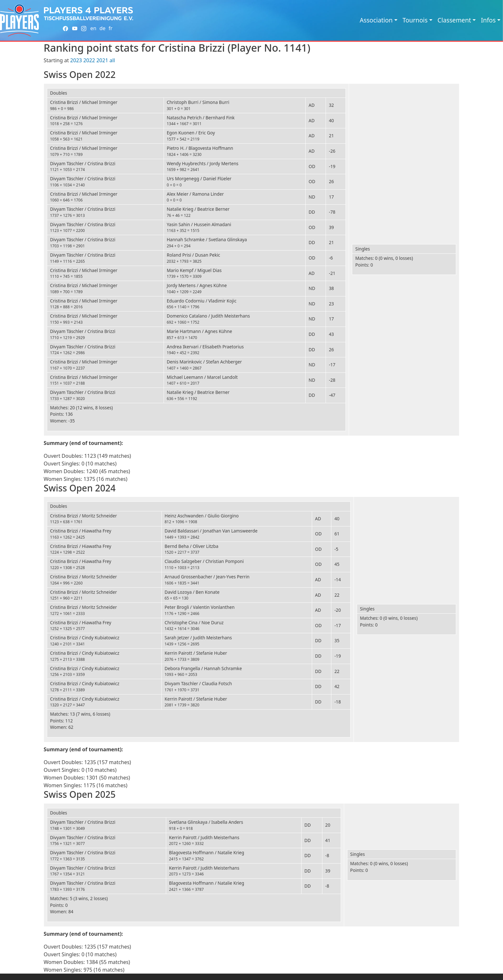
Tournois (415, 20)
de (102, 28)
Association (376, 20)
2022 (89, 60)
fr (110, 28)
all (112, 60)
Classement (454, 20)
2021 (102, 60)
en (93, 28)
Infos (488, 20)
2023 (76, 60)
